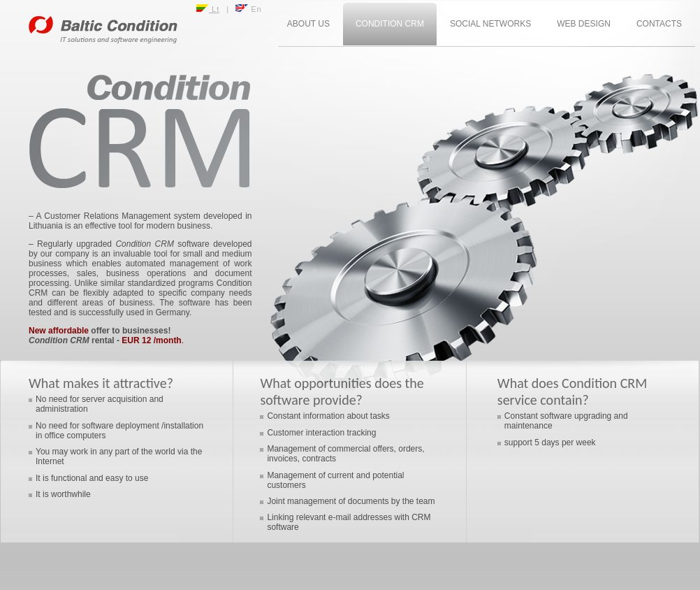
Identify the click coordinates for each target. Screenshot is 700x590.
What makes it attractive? (101, 383)
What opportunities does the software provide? (342, 391)
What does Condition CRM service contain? (572, 391)
